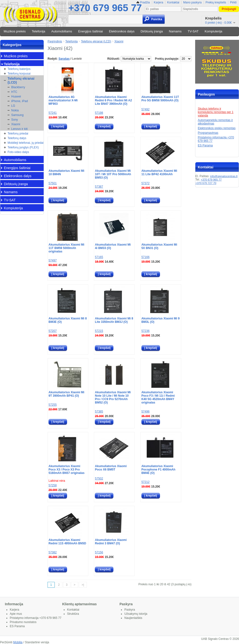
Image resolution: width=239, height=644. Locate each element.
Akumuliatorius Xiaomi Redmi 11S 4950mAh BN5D (67, 542)
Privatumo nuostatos (23, 622)
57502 (99, 479)
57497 (53, 260)
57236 (145, 331)
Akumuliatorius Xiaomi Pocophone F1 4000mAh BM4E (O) (158, 470)
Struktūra (73, 614)
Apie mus (16, 614)
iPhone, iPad (20, 101)
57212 (145, 482)
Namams (175, 31)
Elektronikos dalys (122, 31)
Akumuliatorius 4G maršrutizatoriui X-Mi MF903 (63, 100)
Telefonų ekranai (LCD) (21, 80)
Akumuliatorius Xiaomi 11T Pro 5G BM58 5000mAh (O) (160, 99)
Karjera (159, 2)
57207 (53, 331)
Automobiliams (62, 31)
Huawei (16, 96)
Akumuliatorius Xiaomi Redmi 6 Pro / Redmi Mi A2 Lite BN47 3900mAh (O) (113, 100)
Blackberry (18, 87)
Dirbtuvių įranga (152, 31)
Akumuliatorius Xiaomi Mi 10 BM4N (66, 173)
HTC (14, 92)
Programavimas (208, 133)
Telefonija (38, 31)
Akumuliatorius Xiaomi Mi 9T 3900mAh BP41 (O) (66, 394)
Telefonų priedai (18, 134)
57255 (53, 405)
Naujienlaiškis (133, 618)
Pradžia (143, 2)
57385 (99, 412)
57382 (53, 552)
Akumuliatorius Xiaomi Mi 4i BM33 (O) (113, 246)
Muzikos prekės (15, 31)
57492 (145, 109)
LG (13, 106)
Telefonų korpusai (19, 74)
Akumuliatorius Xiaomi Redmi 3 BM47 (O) (111, 542)
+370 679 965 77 (105, 8)
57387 (99, 187)
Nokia (15, 110)
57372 (145, 183)
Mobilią (18, 642)
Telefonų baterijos (19, 69)
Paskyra (130, 610)
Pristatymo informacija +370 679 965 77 (36, 618)
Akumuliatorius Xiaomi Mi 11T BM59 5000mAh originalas (66, 248)
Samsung (17, 115)
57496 (145, 412)
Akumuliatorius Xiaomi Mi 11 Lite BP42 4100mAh (159, 173)
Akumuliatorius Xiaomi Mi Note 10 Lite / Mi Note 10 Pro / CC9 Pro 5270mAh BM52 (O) (113, 397)
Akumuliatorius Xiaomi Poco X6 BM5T (111, 468)
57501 (53, 183)
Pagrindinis (55, 41)
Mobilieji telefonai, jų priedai (25, 143)
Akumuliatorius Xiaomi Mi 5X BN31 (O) (159, 246)
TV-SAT (193, 31)
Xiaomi (16, 124)
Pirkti (233, 2)
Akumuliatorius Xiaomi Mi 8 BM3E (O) (68, 320)
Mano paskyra (192, 2)
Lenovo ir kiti (19, 129)
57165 (99, 257)
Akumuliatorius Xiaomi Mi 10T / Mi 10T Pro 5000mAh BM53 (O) (113, 174)
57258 (53, 485)
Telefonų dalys (17, 138)
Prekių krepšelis (216, 2)
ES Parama (205, 145)
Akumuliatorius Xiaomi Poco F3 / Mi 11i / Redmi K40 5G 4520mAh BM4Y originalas (158, 397)
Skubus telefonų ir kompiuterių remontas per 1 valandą (216, 112)
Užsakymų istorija (136, 614)
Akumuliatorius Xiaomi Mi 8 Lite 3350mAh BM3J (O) (114, 320)
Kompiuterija (213, 31)
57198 (99, 113)
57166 (145, 257)
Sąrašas (64, 59)
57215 (99, 331)
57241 (53, 113)
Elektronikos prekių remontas (217, 128)
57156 (99, 552)
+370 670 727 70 (206, 183)
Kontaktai (173, 2)
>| (83, 585)
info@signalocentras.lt (224, 176)
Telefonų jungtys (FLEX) (23, 147)
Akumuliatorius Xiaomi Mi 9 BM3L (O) (161, 320)
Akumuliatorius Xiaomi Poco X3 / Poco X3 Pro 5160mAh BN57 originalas (66, 470)
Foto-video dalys (18, 152)
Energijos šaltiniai (91, 31)
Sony (15, 120)
